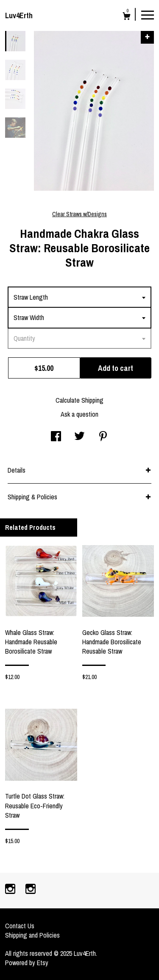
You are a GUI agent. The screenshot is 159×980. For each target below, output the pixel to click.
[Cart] (127, 17)
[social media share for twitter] (79, 437)
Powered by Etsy (27, 963)
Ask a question (79, 414)
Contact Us (20, 926)
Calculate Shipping (79, 400)
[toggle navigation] (148, 14)
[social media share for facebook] (56, 437)
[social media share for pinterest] (103, 437)
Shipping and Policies (32, 935)
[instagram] (11, 890)
